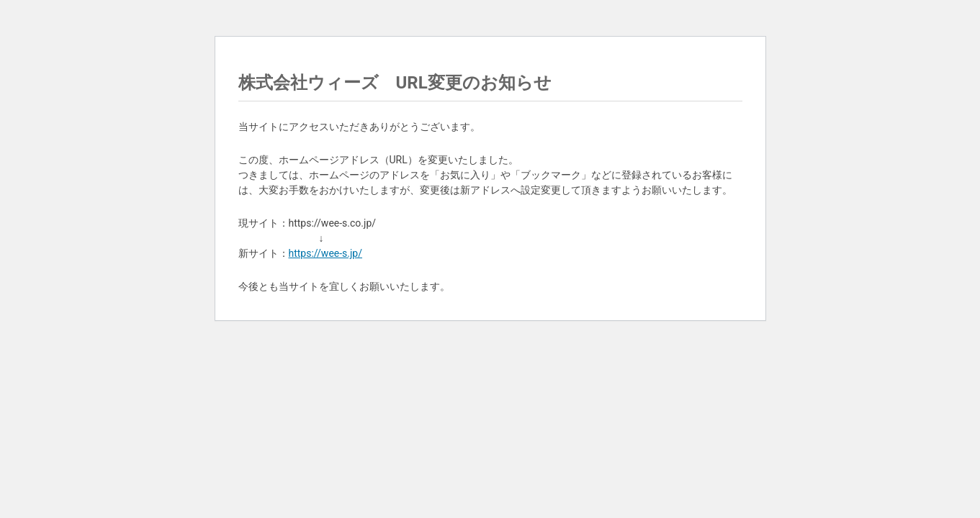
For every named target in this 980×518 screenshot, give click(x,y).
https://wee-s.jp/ (326, 253)
